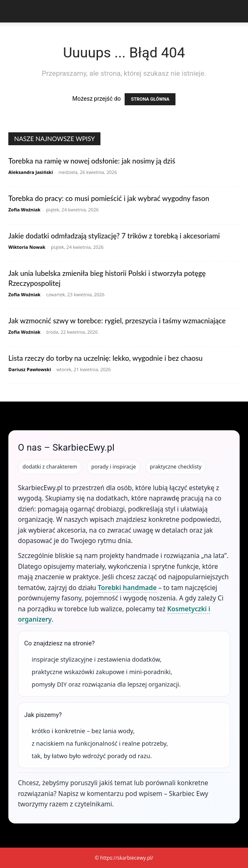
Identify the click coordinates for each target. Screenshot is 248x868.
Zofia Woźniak (24, 210)
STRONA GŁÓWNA (150, 99)
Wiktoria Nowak (27, 247)
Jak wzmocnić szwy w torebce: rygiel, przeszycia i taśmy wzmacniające (117, 321)
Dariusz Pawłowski (30, 369)
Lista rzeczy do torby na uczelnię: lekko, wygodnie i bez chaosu (105, 358)
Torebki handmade (127, 588)
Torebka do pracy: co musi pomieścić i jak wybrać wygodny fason (109, 198)
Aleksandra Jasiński (31, 172)
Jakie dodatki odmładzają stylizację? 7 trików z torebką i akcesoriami (114, 236)
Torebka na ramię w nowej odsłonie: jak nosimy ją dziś (92, 161)
